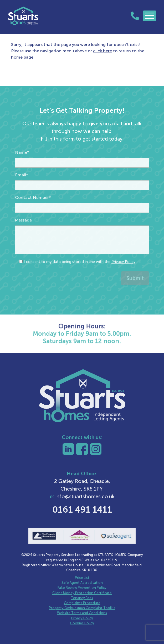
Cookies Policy (82, 623)
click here (102, 51)
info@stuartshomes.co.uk (85, 496)
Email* (22, 190)
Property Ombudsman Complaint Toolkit (82, 608)
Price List (82, 578)
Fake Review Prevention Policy (82, 588)
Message (23, 235)
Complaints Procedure (82, 603)
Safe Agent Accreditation (82, 583)
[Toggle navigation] (150, 16)
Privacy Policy (123, 277)
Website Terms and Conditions (82, 613)
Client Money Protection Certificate (82, 593)
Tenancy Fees (82, 598)
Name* (22, 167)
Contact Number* (33, 212)
